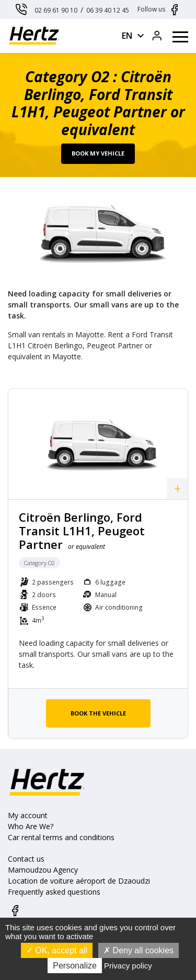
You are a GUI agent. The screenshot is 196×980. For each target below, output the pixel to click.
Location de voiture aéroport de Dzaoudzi (79, 881)
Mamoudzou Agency (43, 870)
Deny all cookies (139, 950)
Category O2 (39, 563)
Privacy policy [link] (128, 966)
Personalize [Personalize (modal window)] (75, 966)
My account (28, 815)
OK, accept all (57, 950)
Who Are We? (31, 826)
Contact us (26, 859)
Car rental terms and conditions (61, 837)
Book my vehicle (98, 153)
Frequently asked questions (54, 892)
